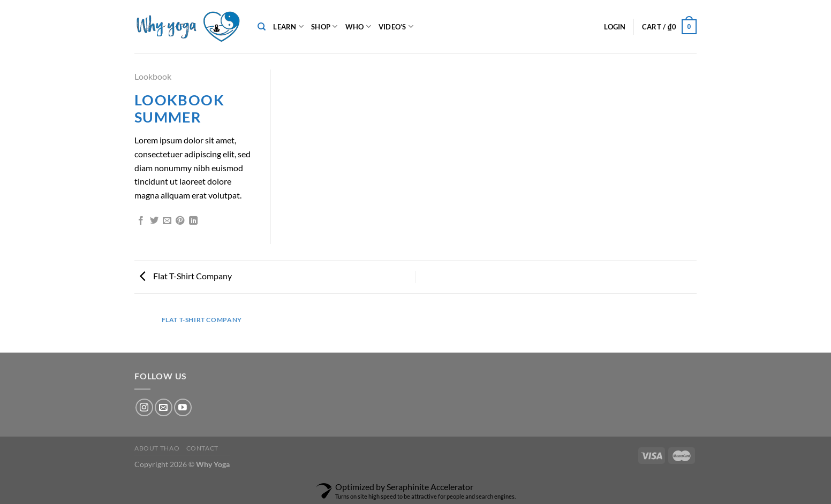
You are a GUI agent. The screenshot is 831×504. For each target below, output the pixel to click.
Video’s (396, 26)
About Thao (157, 448)
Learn (288, 26)
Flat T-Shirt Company (186, 276)
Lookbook (153, 76)
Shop (324, 26)
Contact (202, 448)
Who (358, 26)
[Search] (262, 27)
